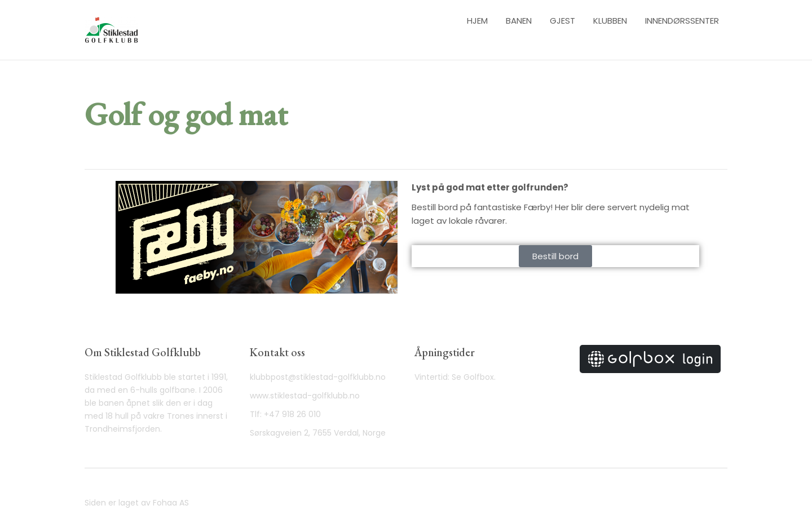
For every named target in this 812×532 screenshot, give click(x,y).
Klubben (610, 21)
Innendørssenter (682, 21)
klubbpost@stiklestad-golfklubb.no (318, 377)
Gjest (562, 21)
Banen (519, 21)
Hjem (477, 21)
